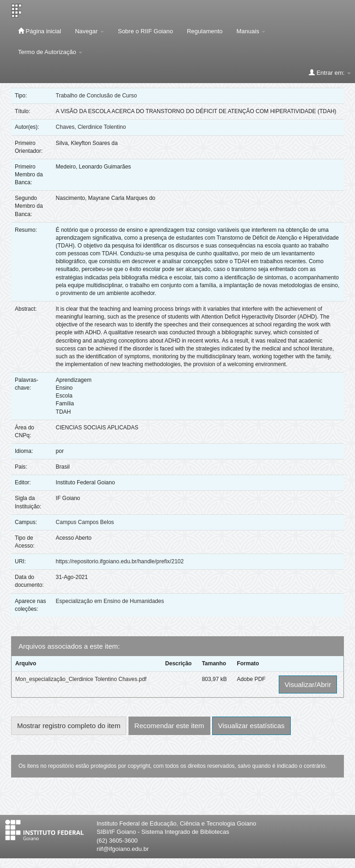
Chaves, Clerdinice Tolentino (91, 127)
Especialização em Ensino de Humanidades (110, 601)
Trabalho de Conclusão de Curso (97, 96)
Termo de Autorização (50, 52)
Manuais (251, 31)
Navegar (89, 31)
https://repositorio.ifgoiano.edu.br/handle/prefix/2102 (120, 561)
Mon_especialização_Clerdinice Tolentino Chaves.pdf (81, 679)
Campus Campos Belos (85, 522)
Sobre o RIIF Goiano (145, 31)
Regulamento (205, 31)
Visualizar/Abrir (308, 684)
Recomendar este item (169, 726)
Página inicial (40, 31)
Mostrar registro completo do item (69, 726)
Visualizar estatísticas (251, 726)
